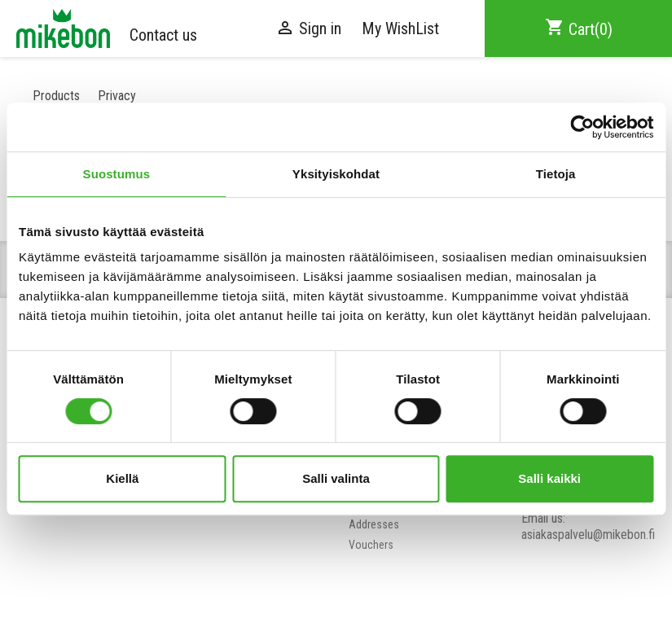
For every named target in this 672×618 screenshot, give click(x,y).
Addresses (374, 524)
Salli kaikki (549, 478)
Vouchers (371, 545)
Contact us (163, 35)
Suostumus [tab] (117, 174)
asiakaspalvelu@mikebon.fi (588, 535)
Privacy (117, 96)
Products (56, 96)
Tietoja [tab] (556, 174)
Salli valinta (336, 478)
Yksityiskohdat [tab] (336, 174)
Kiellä (122, 478)
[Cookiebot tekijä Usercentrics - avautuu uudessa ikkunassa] (582, 127)
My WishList (400, 28)
